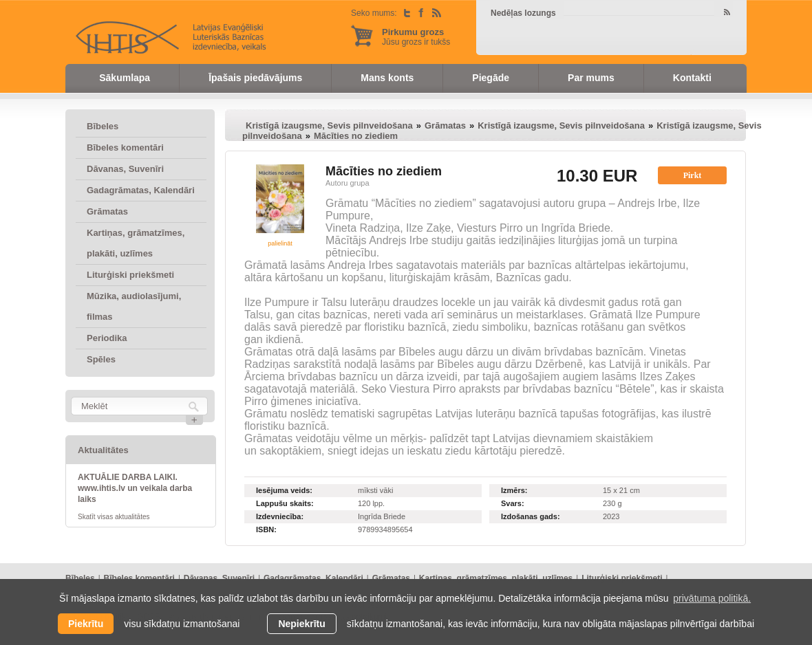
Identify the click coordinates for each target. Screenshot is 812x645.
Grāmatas (107, 211)
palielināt (280, 243)
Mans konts (387, 78)
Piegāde (491, 78)
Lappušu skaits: (285, 503)
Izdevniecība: (280, 516)
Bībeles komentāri (125, 147)
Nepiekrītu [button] (301, 624)
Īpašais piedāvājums (255, 78)
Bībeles (103, 126)
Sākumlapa (125, 78)
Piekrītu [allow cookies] (86, 624)
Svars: (513, 503)
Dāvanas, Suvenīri (125, 169)
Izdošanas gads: (531, 516)
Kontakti (692, 78)
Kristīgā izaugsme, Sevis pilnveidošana (329, 125)
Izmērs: (514, 490)
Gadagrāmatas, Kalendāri (141, 190)
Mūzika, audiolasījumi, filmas (134, 306)
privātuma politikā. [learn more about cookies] (712, 598)
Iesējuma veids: (284, 490)
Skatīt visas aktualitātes (114, 517)
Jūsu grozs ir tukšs (416, 37)
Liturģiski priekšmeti (130, 275)
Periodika (107, 338)
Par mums (591, 78)
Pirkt (693, 175)
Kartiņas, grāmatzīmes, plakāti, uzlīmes (136, 243)
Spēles (101, 359)
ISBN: (266, 529)
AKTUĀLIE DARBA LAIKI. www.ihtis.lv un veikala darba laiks (135, 488)
